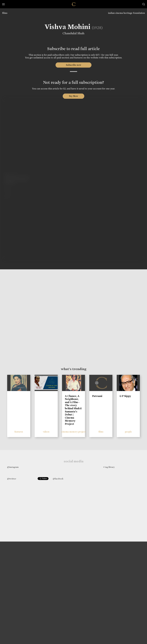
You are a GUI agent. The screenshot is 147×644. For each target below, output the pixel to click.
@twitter (12, 479)
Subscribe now (74, 65)
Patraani (97, 396)
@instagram (13, 467)
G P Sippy (125, 396)
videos (46, 432)
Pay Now (73, 96)
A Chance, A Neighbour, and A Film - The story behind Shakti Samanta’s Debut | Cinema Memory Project (73, 410)
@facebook (58, 479)
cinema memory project (73, 432)
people (128, 432)
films (5, 13)
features (19, 432)
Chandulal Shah (72, 33)
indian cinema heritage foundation (126, 13)
